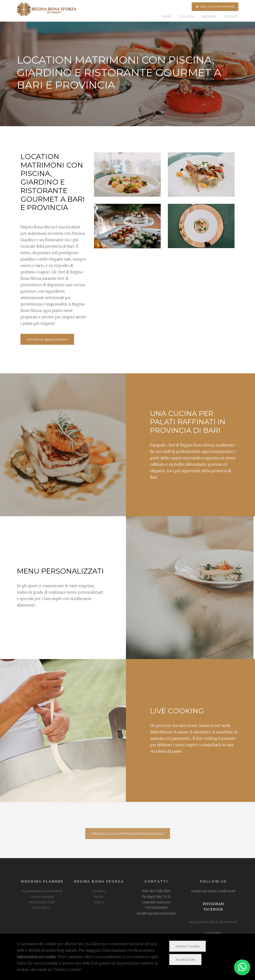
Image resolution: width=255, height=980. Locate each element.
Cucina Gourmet (42, 897)
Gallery (99, 902)
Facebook (213, 909)
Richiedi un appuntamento (47, 339)
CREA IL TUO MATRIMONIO (215, 7)
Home (167, 16)
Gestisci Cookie (187, 946)
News (99, 897)
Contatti (231, 16)
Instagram (213, 904)
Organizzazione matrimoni (42, 891)
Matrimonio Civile (42, 902)
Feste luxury (42, 908)
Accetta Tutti (185, 960)
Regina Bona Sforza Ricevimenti (213, 922)
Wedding (209, 16)
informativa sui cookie (37, 957)
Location (186, 16)
